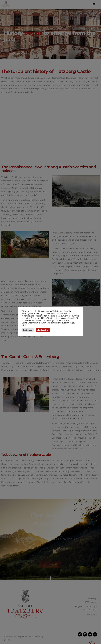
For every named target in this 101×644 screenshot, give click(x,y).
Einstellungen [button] (28, 330)
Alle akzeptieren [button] (43, 330)
